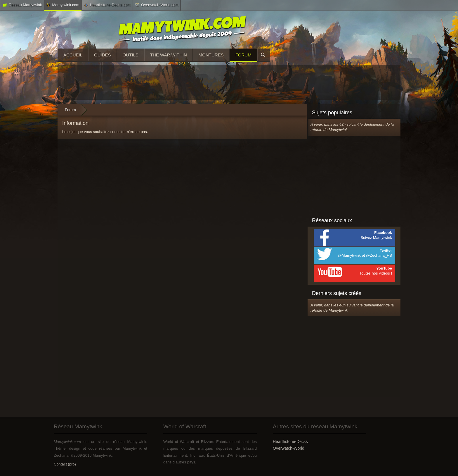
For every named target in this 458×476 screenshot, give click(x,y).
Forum (243, 55)
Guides (103, 55)
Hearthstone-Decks (290, 441)
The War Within (169, 55)
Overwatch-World (289, 448)
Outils (131, 55)
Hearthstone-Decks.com (107, 5)
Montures (211, 55)
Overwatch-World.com (157, 5)
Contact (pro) (65, 464)
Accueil (73, 55)
